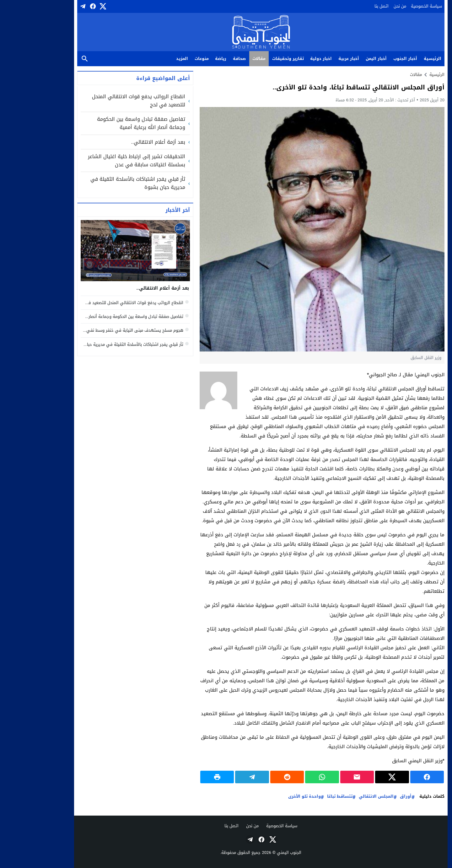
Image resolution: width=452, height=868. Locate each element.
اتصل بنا (347, 6)
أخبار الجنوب (370, 59)
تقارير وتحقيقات (253, 59)
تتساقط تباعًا (305, 797)
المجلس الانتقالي (341, 797)
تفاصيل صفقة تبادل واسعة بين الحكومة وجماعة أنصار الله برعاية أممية (106, 123)
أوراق (371, 797)
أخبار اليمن (341, 59)
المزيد (147, 59)
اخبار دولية (286, 59)
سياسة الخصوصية (392, 6)
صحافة (204, 59)
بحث (50, 59)
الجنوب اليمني (254, 852)
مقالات (224, 59)
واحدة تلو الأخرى (270, 797)
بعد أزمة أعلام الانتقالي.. (123, 142)
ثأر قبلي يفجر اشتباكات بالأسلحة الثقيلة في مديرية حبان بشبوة (103, 183)
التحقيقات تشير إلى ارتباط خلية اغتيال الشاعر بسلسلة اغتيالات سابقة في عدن (102, 161)
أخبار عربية (314, 59)
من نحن (365, 6)
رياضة (186, 59)
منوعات (167, 59)
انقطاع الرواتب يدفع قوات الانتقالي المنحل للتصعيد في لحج (104, 101)
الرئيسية (398, 59)
